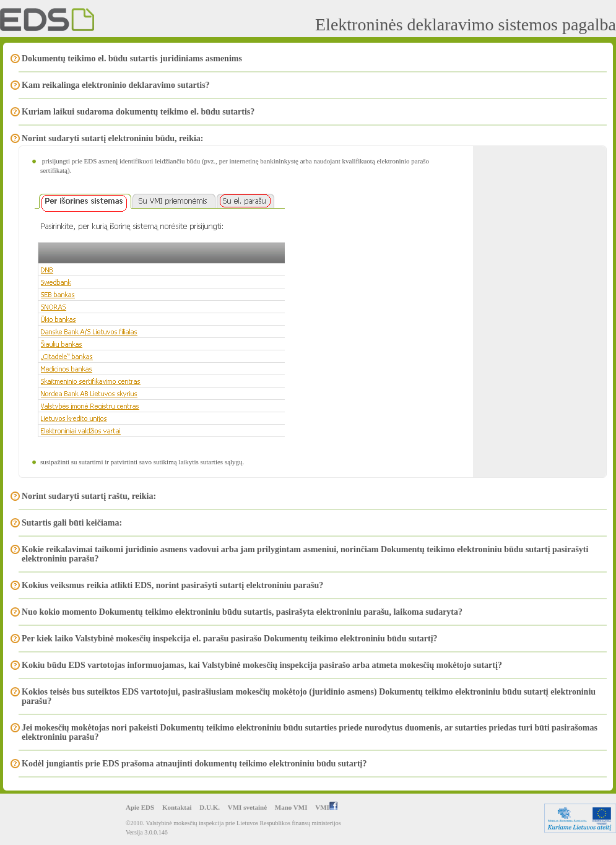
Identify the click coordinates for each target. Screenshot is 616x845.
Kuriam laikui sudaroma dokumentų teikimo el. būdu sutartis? (138, 112)
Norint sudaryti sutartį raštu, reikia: (89, 496)
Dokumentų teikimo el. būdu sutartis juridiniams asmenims (132, 58)
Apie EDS (140, 807)
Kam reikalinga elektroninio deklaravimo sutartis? (116, 85)
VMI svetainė (247, 807)
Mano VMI (291, 807)
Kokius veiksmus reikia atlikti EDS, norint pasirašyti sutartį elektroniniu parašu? (172, 585)
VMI (326, 807)
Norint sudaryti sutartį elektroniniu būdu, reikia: (113, 138)
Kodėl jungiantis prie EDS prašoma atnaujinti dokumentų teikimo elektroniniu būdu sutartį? (194, 764)
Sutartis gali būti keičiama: (72, 523)
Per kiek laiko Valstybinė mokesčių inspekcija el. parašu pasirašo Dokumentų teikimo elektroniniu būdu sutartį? (230, 639)
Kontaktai (177, 807)
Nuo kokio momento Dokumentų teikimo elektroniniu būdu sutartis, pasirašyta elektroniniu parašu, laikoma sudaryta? (242, 612)
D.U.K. (210, 807)
